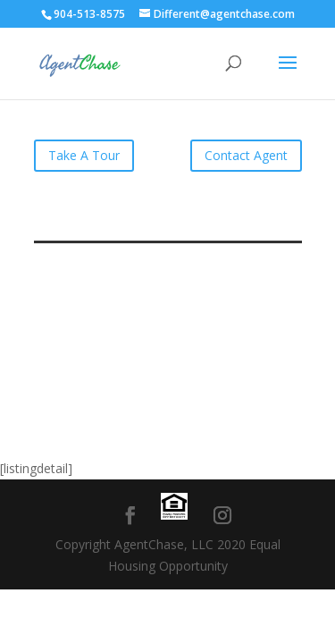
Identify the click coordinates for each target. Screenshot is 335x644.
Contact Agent (246, 155)
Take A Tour (84, 155)
